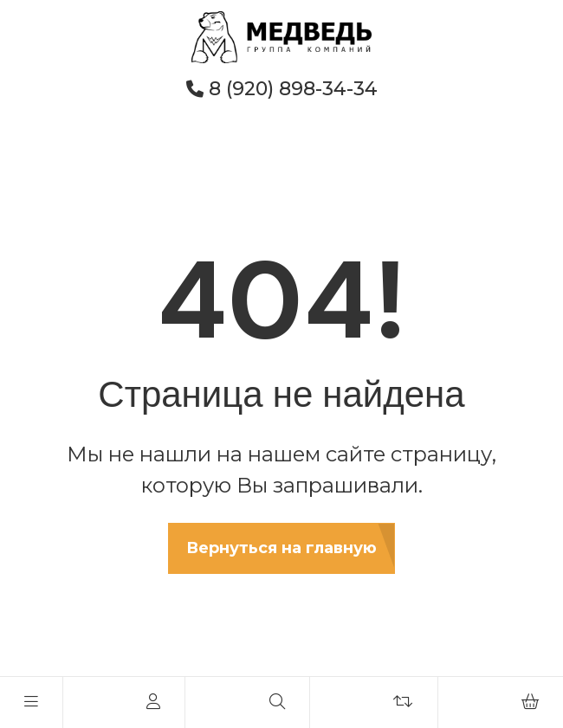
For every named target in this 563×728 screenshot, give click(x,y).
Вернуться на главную (281, 548)
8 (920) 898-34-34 (282, 89)
